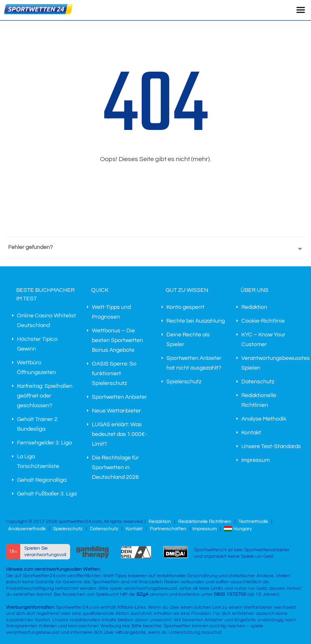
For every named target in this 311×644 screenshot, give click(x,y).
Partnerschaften (168, 529)
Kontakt (251, 433)
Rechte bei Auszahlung (196, 321)
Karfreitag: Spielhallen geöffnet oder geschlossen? (45, 396)
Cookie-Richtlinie (263, 321)
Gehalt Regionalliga (42, 480)
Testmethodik (253, 522)
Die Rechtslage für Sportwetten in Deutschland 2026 (115, 468)
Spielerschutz (184, 382)
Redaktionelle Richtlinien (205, 522)
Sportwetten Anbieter (119, 397)
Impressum (256, 460)
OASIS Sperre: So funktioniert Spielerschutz (114, 374)
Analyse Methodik (264, 419)
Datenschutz (258, 382)
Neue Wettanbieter (116, 411)
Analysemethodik (27, 529)
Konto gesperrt (185, 307)
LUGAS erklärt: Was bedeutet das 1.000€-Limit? (119, 434)
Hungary (238, 529)
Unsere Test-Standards (271, 446)
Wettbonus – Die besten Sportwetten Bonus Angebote (117, 340)
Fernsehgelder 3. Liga (44, 443)
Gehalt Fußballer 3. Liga (47, 494)
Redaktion (254, 307)
